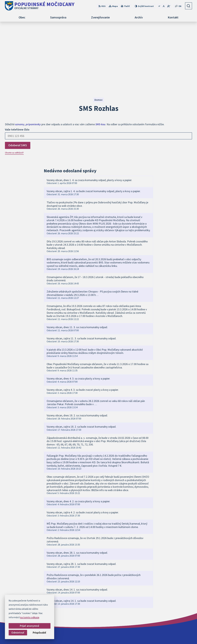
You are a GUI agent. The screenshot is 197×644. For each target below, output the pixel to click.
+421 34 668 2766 (166, 615)
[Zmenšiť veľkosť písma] (159, 6)
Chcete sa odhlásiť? (14, 89)
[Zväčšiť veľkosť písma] (169, 6)
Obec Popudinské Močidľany (140, 636)
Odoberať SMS (18, 82)
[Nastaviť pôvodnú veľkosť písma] (164, 6)
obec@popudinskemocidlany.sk (175, 619)
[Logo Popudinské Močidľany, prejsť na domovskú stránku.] (40, 6)
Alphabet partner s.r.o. (93, 636)
